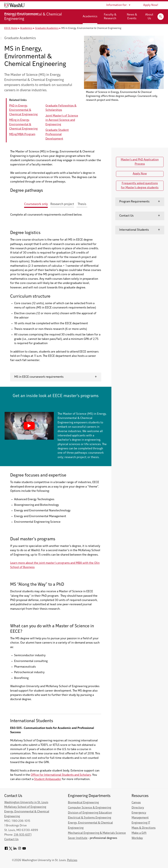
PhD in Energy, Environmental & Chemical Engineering (23, 110)
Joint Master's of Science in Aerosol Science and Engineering (62, 120)
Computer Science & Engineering (89, 808)
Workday (137, 838)
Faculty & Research (110, 17)
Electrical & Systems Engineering (89, 818)
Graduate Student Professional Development (57, 134)
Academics (90, 17)
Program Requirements (134, 202)
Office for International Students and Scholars (61, 775)
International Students (134, 230)
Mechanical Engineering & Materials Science (97, 833)
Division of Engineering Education (90, 813)
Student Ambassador (48, 779)
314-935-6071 (23, 835)
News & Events (132, 17)
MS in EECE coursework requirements (39, 377)
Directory (138, 808)
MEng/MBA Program (22, 134)
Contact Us (126, 216)
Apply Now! (151, 5)
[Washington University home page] (14, 5)
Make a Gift (139, 833)
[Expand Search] (161, 17)
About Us (149, 17)
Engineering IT (141, 823)
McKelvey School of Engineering (21, 14)
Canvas (136, 803)
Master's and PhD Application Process (140, 162)
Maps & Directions (144, 828)
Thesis (82, 204)
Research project (62, 204)
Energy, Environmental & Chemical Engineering (33, 17)
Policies (72, 860)
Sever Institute (78, 838)
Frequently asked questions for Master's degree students (140, 186)
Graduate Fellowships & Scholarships (61, 108)
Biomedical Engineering (83, 803)
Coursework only (36, 204)
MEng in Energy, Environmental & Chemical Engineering (23, 124)
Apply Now (140, 174)
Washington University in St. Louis (26, 802)
